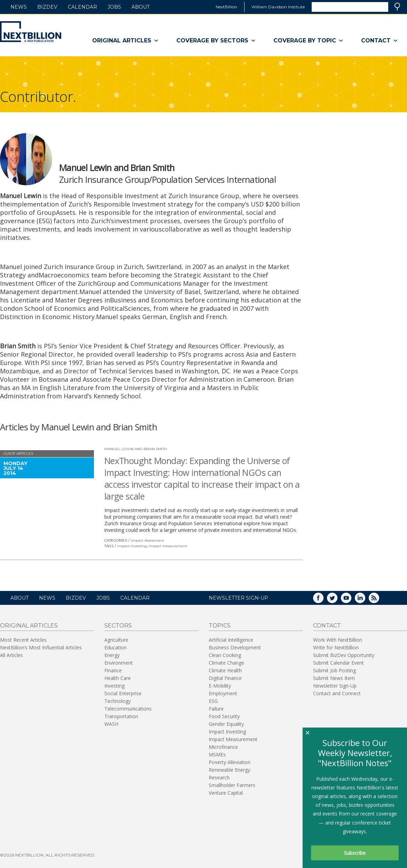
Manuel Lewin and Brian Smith (136, 449)
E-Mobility (220, 686)
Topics (220, 626)
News (19, 7)
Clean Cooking (225, 655)
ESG (213, 701)
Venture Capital (226, 793)
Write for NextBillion (336, 647)
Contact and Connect (337, 693)
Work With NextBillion (338, 640)
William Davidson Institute (278, 7)
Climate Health (225, 670)
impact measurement (168, 546)
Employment (223, 693)
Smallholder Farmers (232, 785)
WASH (111, 724)
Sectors (118, 626)
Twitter (337, 600)
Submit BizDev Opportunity (344, 655)
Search (397, 7)
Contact (380, 41)
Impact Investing (227, 732)
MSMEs (217, 755)
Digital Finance (225, 678)
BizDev (47, 7)
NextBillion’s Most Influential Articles (41, 647)
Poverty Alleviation (230, 762)
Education (115, 647)
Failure (216, 709)
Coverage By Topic (309, 41)
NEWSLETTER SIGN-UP (238, 598)
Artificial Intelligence (231, 640)
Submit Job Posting (334, 670)
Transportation (121, 716)
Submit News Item (334, 678)
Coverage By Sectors (216, 41)
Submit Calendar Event (338, 663)
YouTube (351, 600)
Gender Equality (226, 724)
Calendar (82, 7)
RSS (379, 600)
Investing (114, 686)
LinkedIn (365, 600)
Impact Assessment (147, 540)
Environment (119, 663)
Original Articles (126, 41)
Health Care (118, 678)
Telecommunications (128, 709)
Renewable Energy (229, 770)
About (141, 7)
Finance (113, 670)
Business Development (235, 647)
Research (219, 777)
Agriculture (116, 640)
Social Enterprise (123, 693)
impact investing (132, 546)
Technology (118, 701)
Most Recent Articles (23, 640)
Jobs (114, 7)
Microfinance (223, 747)
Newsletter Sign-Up (335, 686)
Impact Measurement (233, 739)
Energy (112, 655)
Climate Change (226, 663)
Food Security (224, 716)
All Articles (11, 655)
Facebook (323, 600)
